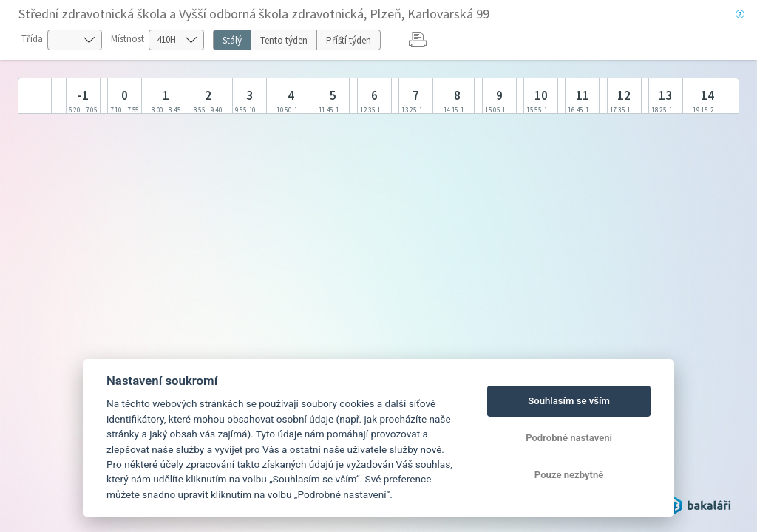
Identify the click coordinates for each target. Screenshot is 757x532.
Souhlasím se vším (569, 401)
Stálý (232, 40)
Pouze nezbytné (569, 475)
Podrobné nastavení (569, 438)
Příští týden (349, 40)
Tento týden (284, 40)
